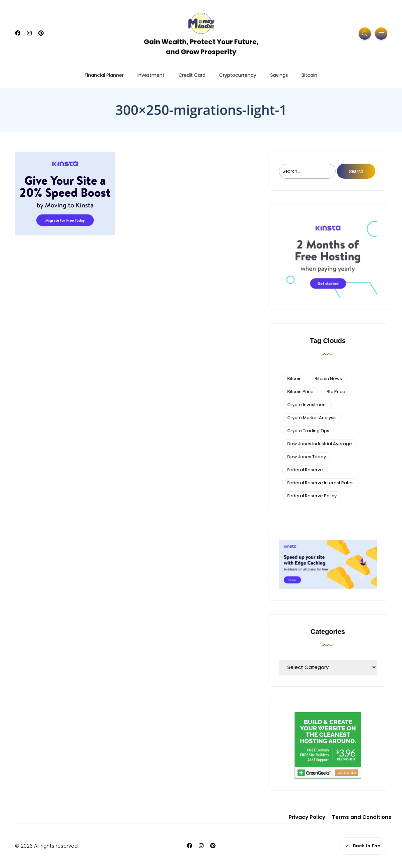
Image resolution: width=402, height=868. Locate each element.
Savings (279, 75)
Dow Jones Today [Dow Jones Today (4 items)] (307, 457)
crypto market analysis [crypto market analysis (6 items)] (312, 418)
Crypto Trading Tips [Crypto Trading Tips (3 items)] (308, 431)
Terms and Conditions (362, 817)
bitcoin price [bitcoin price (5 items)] (300, 392)
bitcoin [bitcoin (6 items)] (294, 379)
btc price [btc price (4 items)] (336, 392)
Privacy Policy (307, 817)
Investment (151, 75)
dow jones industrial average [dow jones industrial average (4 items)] (320, 444)
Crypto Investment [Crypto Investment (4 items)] (307, 405)
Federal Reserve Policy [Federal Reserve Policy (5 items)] (312, 496)
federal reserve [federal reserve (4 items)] (305, 470)
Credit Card (192, 75)
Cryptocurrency (238, 75)
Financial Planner (104, 75)
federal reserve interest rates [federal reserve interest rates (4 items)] (320, 483)
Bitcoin (309, 75)
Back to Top (363, 846)
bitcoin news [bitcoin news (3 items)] (328, 379)
